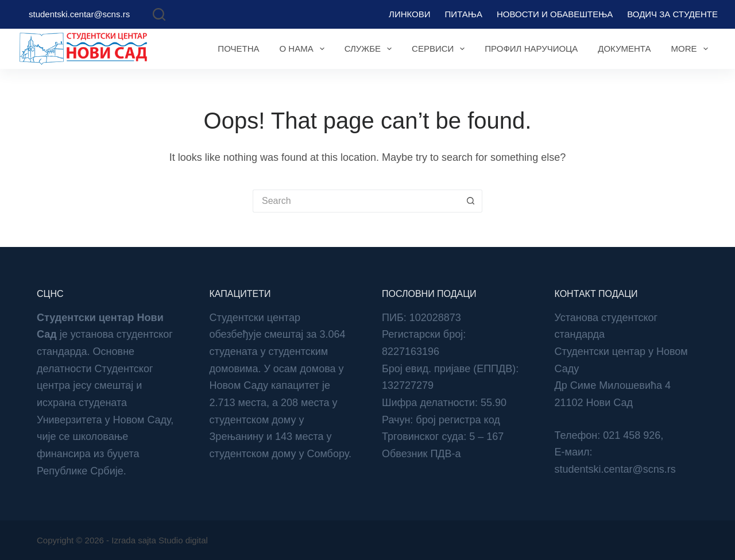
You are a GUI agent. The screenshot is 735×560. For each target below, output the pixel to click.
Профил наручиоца (531, 49)
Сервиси (440, 49)
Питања (464, 14)
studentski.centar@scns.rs (79, 14)
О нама (304, 49)
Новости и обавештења (555, 14)
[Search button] (471, 201)
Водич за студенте (672, 14)
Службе (370, 49)
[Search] (159, 14)
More (692, 49)
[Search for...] (356, 201)
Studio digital (183, 540)
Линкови (409, 14)
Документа (624, 49)
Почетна (238, 49)
